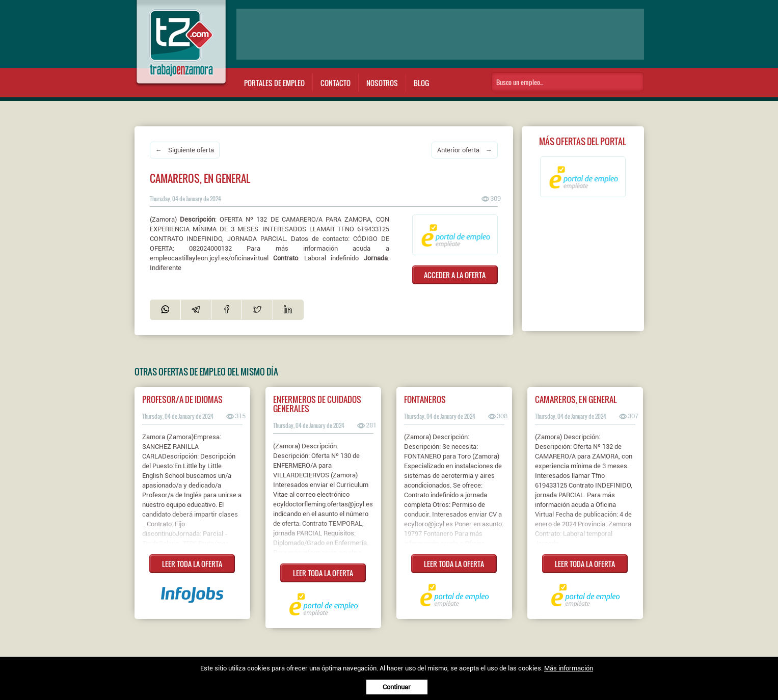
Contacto (336, 83)
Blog (421, 83)
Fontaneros (425, 399)
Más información (569, 668)
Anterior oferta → (465, 150)
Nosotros (382, 83)
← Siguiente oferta (185, 150)
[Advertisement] (440, 34)
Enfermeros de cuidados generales (317, 404)
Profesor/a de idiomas (182, 399)
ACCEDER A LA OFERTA (455, 275)
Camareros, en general (576, 399)
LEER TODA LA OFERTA (192, 564)
